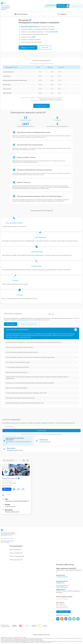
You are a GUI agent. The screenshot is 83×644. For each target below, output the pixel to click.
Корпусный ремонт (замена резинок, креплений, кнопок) (15, 80)
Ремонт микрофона (7, 93)
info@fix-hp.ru (60, 582)
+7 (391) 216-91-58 (51, 5)
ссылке (8, 542)
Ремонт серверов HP (16, 549)
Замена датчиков (7, 84)
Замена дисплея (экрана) (8, 72)
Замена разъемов (7, 76)
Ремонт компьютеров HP (17, 556)
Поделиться (58, 619)
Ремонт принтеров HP (16, 559)
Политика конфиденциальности (41, 635)
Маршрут (7, 489)
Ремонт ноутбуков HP (16, 553)
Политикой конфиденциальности (55, 434)
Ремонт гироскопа (7, 89)
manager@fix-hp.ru (62, 587)
